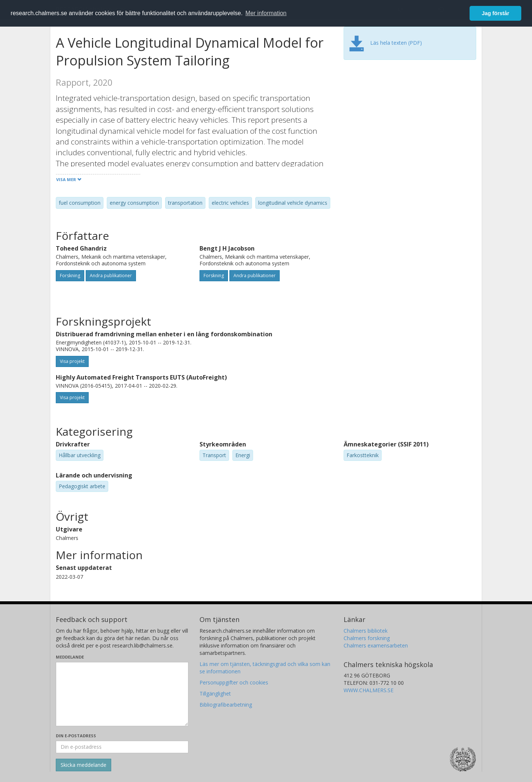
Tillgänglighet (215, 693)
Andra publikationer (111, 276)
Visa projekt (72, 361)
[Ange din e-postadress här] (122, 747)
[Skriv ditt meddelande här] (122, 694)
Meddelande (70, 657)
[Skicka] (83, 765)
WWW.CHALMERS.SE (369, 690)
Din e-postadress (76, 736)
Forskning (70, 276)
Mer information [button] (266, 13)
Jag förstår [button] (495, 13)
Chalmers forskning (367, 638)
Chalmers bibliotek (366, 631)
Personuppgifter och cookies (234, 682)
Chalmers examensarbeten (376, 645)
